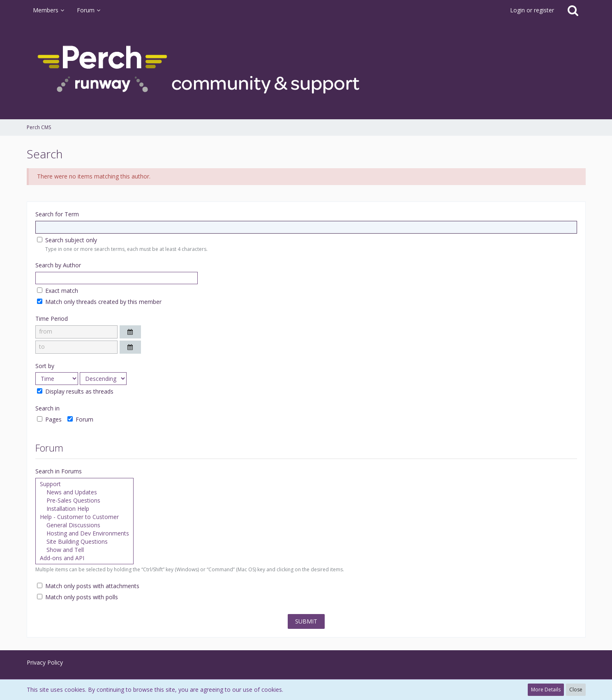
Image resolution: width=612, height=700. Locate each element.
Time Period (52, 319)
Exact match (58, 291)
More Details (546, 690)
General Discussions (84, 525)
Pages (49, 419)
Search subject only (67, 240)
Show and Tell (84, 550)
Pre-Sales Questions (84, 501)
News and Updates (84, 492)
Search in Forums (59, 471)
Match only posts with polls (77, 597)
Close (576, 690)
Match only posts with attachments (88, 586)
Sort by (45, 366)
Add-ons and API (84, 558)
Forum (80, 419)
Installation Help (84, 509)
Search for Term (57, 214)
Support (84, 484)
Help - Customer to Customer (84, 517)
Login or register (532, 10)
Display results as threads (75, 391)
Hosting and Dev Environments (84, 533)
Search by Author (58, 265)
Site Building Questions (84, 542)
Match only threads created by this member (99, 302)
